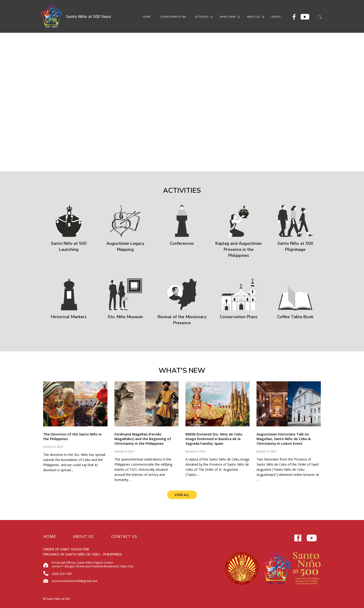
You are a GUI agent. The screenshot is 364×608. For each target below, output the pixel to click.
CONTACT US (124, 536)
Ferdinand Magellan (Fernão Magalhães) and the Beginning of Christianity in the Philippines (143, 439)
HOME (49, 536)
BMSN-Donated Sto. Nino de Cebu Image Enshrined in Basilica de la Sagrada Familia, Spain (214, 439)
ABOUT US (83, 536)
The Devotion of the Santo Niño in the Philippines (72, 436)
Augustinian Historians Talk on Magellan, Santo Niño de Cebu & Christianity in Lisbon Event (284, 439)
